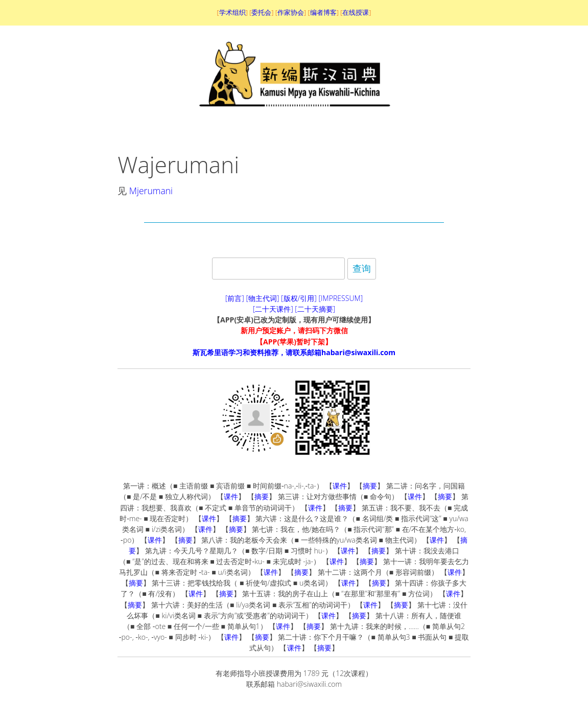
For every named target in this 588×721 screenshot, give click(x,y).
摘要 (370, 486)
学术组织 (232, 12)
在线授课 (356, 12)
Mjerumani (151, 191)
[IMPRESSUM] (341, 298)
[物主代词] (262, 298)
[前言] (235, 298)
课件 (340, 486)
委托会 (261, 12)
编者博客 (323, 12)
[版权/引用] (299, 298)
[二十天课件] (273, 309)
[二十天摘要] (315, 309)
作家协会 (291, 12)
